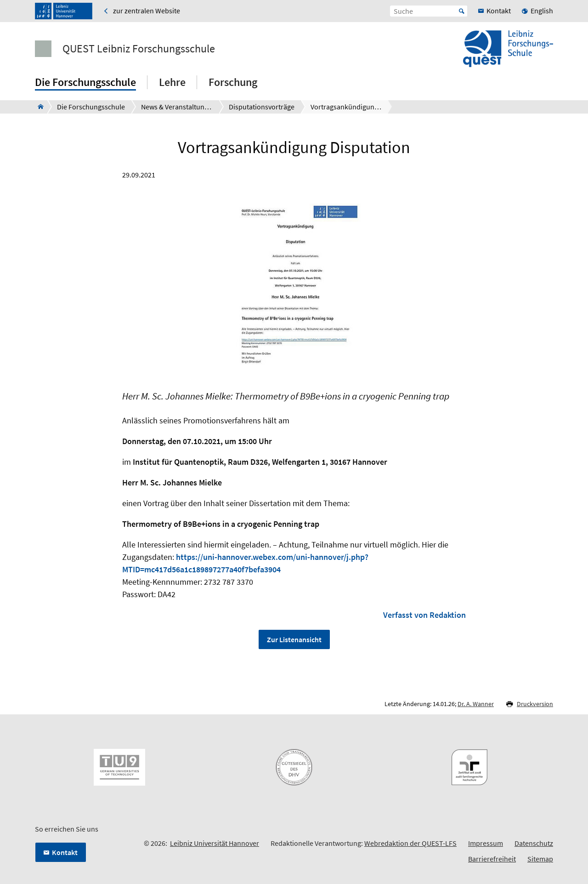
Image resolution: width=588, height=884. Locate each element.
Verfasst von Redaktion (424, 615)
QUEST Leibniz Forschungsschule (139, 49)
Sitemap (540, 859)
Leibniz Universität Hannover (215, 843)
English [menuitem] (542, 11)
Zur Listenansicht (294, 639)
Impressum (486, 843)
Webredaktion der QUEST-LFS (410, 843)
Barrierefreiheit (492, 859)
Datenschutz (534, 843)
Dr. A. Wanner (476, 704)
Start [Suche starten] (462, 11)
